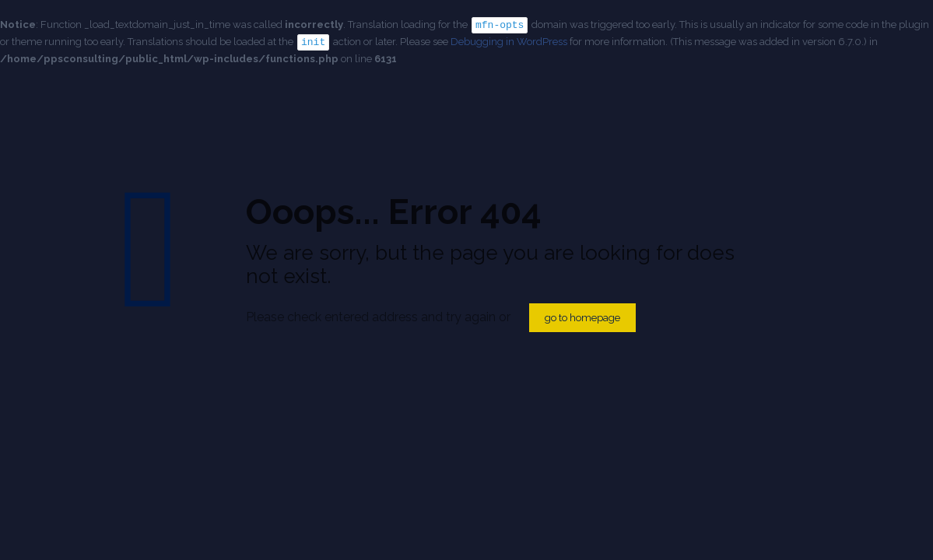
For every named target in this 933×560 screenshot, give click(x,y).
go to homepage (582, 318)
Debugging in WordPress (509, 41)
